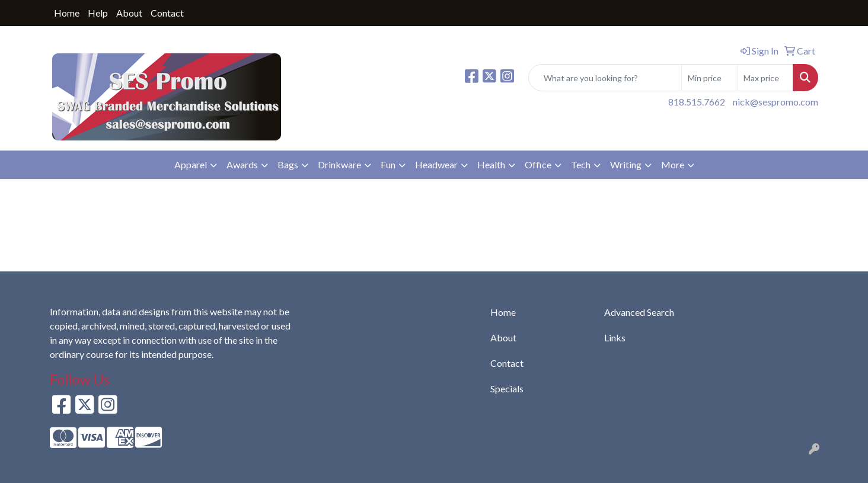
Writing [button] (626, 164)
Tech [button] (581, 164)
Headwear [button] (436, 164)
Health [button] (491, 164)
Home (67, 13)
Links (615, 338)
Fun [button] (388, 164)
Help (98, 13)
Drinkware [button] (339, 164)
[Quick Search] (605, 78)
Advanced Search (639, 312)
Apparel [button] (191, 164)
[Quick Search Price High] (765, 78)
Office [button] (538, 164)
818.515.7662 (697, 102)
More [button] (673, 164)
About (129, 13)
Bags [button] (288, 164)
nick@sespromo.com (776, 102)
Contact (167, 13)
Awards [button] (242, 164)
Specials (507, 388)
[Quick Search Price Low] (709, 78)
